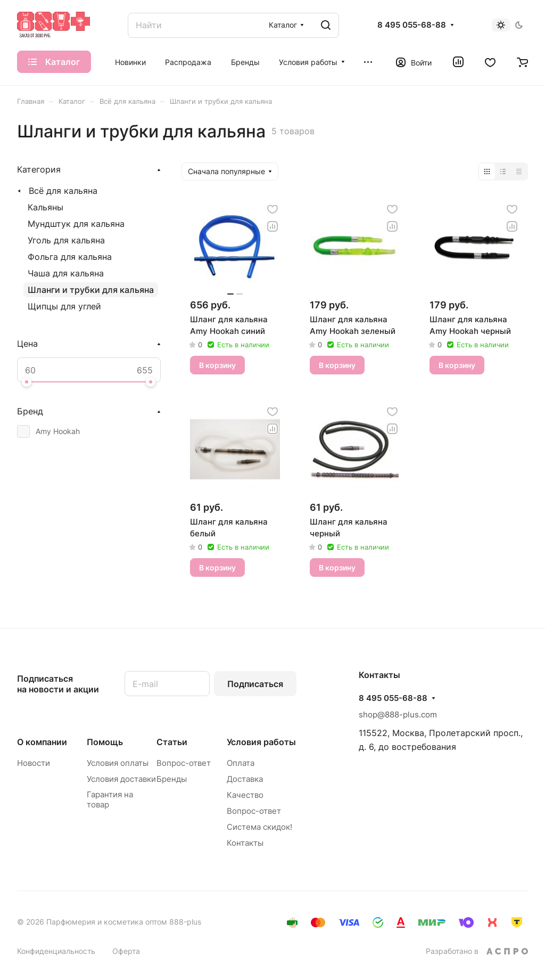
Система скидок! (259, 827)
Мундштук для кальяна (76, 224)
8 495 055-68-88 (412, 25)
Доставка (245, 779)
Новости (34, 763)
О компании (42, 742)
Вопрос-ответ (184, 763)
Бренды (172, 779)
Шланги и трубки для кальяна (91, 290)
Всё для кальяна (63, 191)
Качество (245, 795)
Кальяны (46, 207)
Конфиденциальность (56, 951)
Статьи (172, 742)
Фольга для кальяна (70, 257)
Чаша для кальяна (66, 273)
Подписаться (255, 684)
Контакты (245, 843)
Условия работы (261, 742)
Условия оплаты (118, 763)
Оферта (126, 951)
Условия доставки (121, 779)
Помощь (105, 742)
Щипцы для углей (64, 306)
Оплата (241, 763)
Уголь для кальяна (66, 240)
